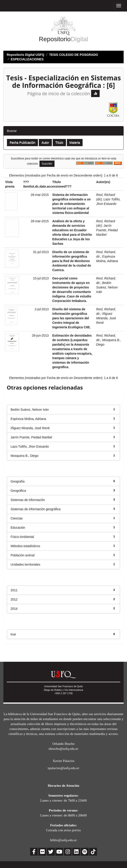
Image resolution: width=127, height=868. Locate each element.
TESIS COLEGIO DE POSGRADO (74, 55)
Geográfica (18, 491)
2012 (14, 599)
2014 (14, 609)
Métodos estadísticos (25, 546)
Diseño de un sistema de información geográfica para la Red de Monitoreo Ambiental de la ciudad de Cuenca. (72, 261)
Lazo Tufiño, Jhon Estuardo (30, 446)
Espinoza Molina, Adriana (28, 419)
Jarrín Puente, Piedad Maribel (107, 230)
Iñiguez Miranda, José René (106, 318)
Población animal (23, 555)
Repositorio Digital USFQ (25, 55)
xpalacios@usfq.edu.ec (63, 768)
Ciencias (17, 518)
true (13, 634)
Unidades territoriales (25, 564)
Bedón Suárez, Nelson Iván (107, 287)
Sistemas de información (28, 500)
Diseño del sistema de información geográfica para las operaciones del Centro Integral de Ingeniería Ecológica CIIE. (71, 318)
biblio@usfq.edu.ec (63, 840)
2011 (14, 590)
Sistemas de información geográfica (36, 509)
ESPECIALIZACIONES (27, 59)
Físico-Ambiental (22, 537)
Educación (18, 528)
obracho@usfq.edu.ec (63, 749)
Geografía (18, 481)
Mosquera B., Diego (24, 456)
